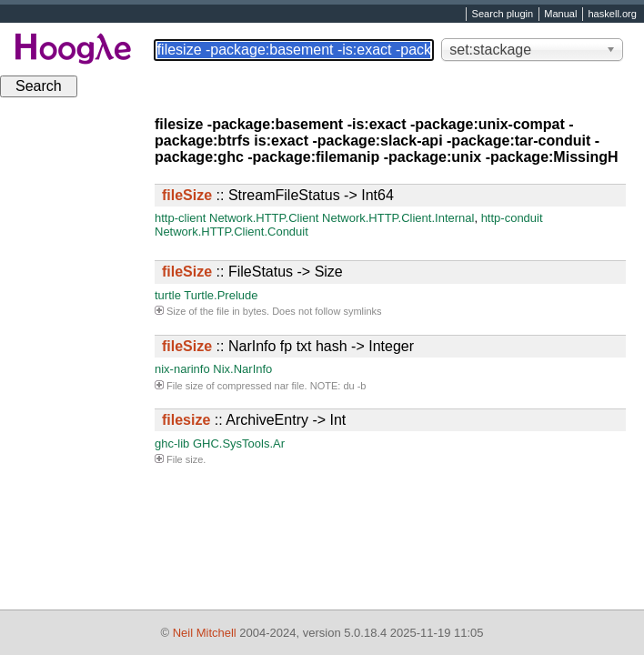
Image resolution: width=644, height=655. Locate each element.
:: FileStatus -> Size (252, 272)
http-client (180, 218)
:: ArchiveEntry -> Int (254, 420)
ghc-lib (172, 443)
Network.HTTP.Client (264, 218)
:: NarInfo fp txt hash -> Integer (288, 346)
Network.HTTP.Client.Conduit (231, 232)
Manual (560, 15)
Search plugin (503, 15)
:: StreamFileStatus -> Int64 (278, 195)
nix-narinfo (182, 369)
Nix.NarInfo (242, 369)
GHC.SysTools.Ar (239, 443)
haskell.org (612, 15)
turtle (168, 295)
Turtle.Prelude (221, 295)
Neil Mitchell (205, 633)
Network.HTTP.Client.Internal (398, 218)
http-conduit (512, 218)
